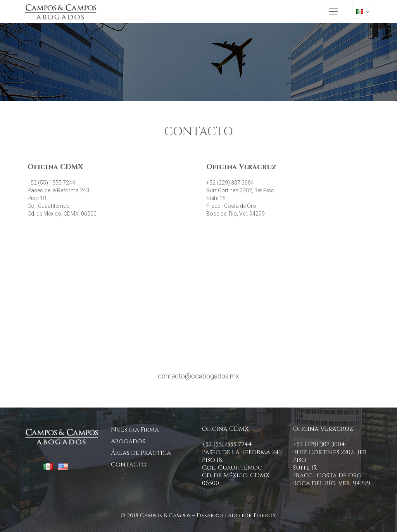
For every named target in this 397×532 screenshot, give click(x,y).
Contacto (129, 465)
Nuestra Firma (135, 430)
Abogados (128, 441)
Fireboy (265, 516)
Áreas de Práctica (141, 453)
